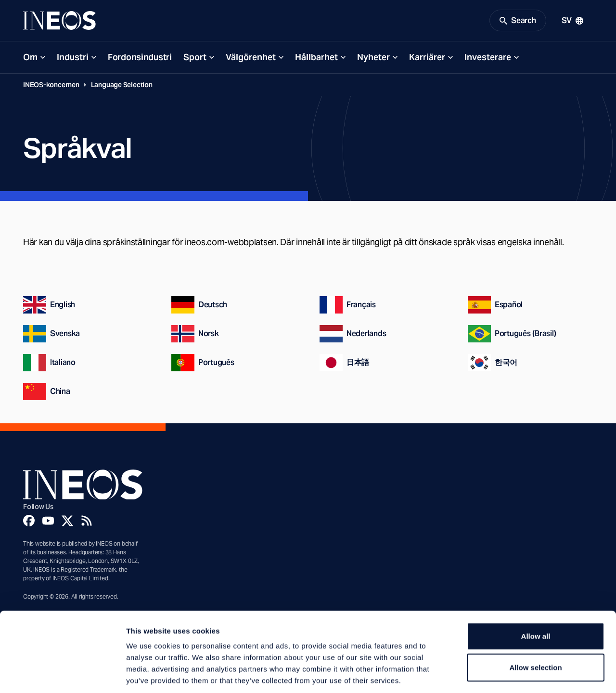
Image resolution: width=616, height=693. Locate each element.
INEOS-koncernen (51, 86)
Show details (505, 674)
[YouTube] (48, 522)
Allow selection (535, 622)
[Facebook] (29, 522)
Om (30, 59)
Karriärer (427, 59)
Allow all (536, 591)
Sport (195, 59)
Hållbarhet (316, 59)
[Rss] (87, 522)
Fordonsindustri (140, 59)
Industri (73, 59)
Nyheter (373, 59)
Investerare (488, 59)
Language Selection (122, 86)
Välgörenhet (251, 59)
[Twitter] (67, 522)
